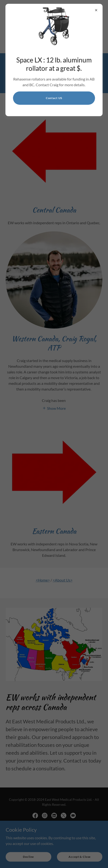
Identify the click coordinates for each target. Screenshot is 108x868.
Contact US (54, 98)
